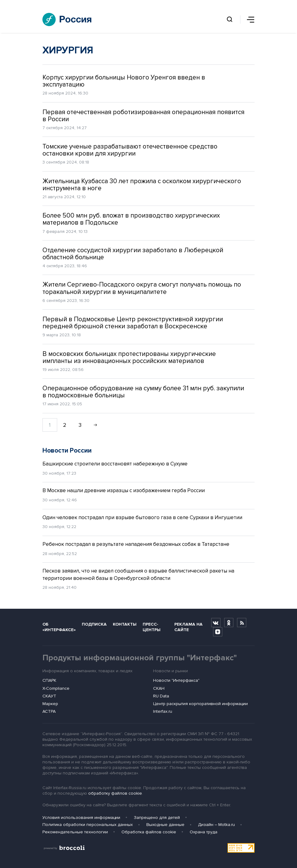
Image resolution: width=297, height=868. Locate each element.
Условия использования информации (81, 818)
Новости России (67, 451)
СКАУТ (49, 696)
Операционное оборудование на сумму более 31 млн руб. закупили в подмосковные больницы (143, 392)
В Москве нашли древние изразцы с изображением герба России (124, 490)
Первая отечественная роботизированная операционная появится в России (143, 116)
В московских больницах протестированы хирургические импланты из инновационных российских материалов (129, 357)
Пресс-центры (152, 627)
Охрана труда (204, 832)
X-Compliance (56, 688)
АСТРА (49, 711)
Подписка (94, 624)
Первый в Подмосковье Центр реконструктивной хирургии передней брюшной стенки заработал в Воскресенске (133, 323)
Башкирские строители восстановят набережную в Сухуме (115, 464)
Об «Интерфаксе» (59, 627)
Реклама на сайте (188, 627)
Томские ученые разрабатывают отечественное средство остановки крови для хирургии (130, 150)
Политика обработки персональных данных (88, 825)
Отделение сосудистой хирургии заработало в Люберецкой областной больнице (133, 254)
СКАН (159, 688)
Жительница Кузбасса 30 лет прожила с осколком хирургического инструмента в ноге (142, 185)
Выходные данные (165, 825)
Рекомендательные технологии (75, 832)
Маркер (50, 704)
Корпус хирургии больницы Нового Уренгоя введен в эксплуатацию (124, 81)
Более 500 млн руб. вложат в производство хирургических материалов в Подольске (131, 219)
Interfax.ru (163, 711)
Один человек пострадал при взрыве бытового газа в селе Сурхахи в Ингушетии (142, 517)
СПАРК (49, 680)
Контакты (125, 624)
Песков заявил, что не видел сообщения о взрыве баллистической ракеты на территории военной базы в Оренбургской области (138, 575)
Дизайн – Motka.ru (216, 825)
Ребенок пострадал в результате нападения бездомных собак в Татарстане (136, 544)
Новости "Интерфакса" (176, 680)
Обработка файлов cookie (149, 832)
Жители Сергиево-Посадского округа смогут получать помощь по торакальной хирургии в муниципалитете (142, 288)
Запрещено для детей (157, 818)
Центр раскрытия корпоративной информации (200, 704)
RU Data (161, 696)
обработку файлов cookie (115, 793)
